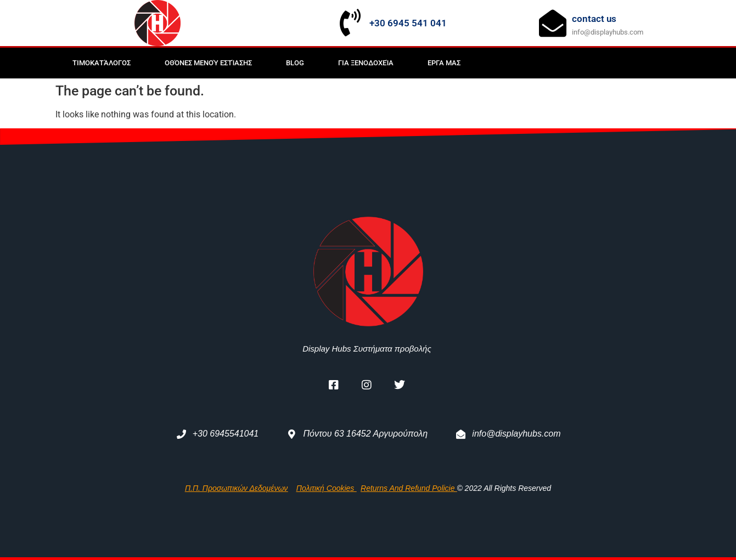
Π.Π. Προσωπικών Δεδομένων (236, 488)
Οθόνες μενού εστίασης (208, 63)
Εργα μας (444, 63)
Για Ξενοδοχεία (366, 63)
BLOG (295, 63)
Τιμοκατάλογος (102, 63)
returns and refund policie (408, 488)
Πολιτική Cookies (326, 488)
